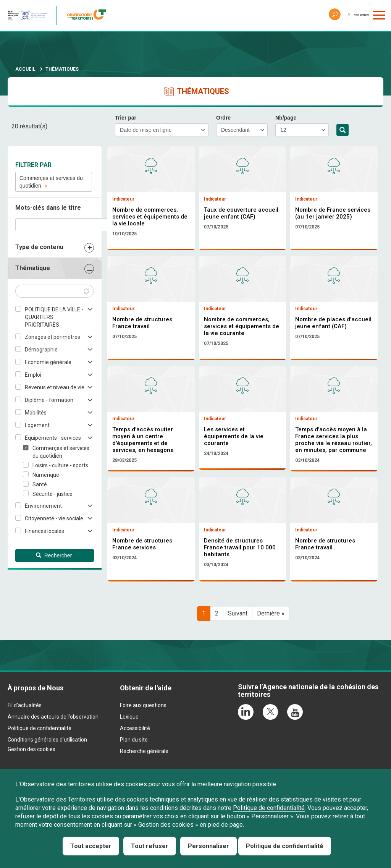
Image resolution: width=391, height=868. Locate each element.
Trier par (126, 118)
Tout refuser (150, 846)
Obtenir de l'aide (146, 751)
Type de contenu (39, 247)
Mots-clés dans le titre (48, 208)
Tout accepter (91, 846)
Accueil (25, 69)
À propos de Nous (36, 751)
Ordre (223, 118)
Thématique (33, 268)
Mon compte (351, 15)
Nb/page (286, 118)
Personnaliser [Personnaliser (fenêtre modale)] (208, 846)
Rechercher (343, 130)
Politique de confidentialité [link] (285, 846)
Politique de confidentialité (269, 808)
